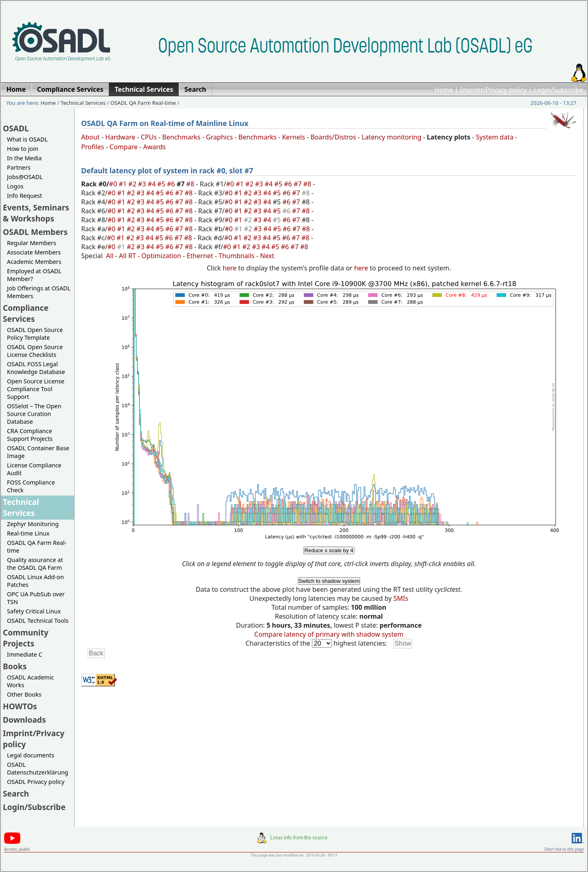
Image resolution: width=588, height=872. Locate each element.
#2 (133, 184)
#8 (191, 184)
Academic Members (34, 262)
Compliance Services (26, 313)
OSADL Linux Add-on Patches (35, 581)
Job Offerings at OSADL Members (39, 292)
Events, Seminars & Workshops (36, 213)
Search (16, 793)
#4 (153, 184)
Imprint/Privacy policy (493, 90)
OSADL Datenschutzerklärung (38, 768)
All (110, 256)
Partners (19, 167)
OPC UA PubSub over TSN (36, 598)
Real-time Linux (28, 533)
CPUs (149, 137)
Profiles (93, 147)
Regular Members (32, 243)
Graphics (219, 137)
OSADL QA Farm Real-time (143, 103)
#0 (114, 184)
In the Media (24, 158)
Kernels (294, 137)
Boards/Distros (333, 137)
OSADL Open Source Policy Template (35, 334)
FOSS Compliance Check (31, 486)
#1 (124, 184)
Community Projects (26, 638)
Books (15, 666)
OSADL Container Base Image (38, 452)
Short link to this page (564, 849)
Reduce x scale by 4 (329, 550)
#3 (143, 184)
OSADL (16, 128)
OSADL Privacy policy (36, 782)
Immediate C (25, 654)
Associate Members (34, 252)
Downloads (24, 720)
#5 (162, 184)
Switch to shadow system (329, 581)
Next (267, 256)
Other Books (24, 694)
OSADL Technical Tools (38, 621)
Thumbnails (237, 256)
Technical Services (83, 103)
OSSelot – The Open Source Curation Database (34, 414)
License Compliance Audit (34, 469)
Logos (15, 186)
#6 (172, 184)
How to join (23, 149)
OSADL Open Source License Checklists (35, 351)
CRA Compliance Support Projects (30, 435)
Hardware (120, 137)
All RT (128, 256)
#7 (298, 184)
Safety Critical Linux (34, 611)
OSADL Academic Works (30, 681)
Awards (155, 147)
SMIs (401, 598)
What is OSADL (27, 139)
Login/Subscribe (558, 90)
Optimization (161, 256)
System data (495, 137)
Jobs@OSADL (25, 177)
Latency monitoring (392, 137)
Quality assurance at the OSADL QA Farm (35, 564)
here (230, 268)
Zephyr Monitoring (33, 524)
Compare (124, 147)
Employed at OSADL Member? (34, 275)
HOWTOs (20, 706)
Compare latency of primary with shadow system (329, 634)
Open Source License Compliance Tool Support (36, 389)
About (90, 137)
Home (444, 90)
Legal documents (31, 755)
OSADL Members (35, 232)
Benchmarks (181, 137)
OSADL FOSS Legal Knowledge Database (36, 368)
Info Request (24, 196)
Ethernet (200, 256)
